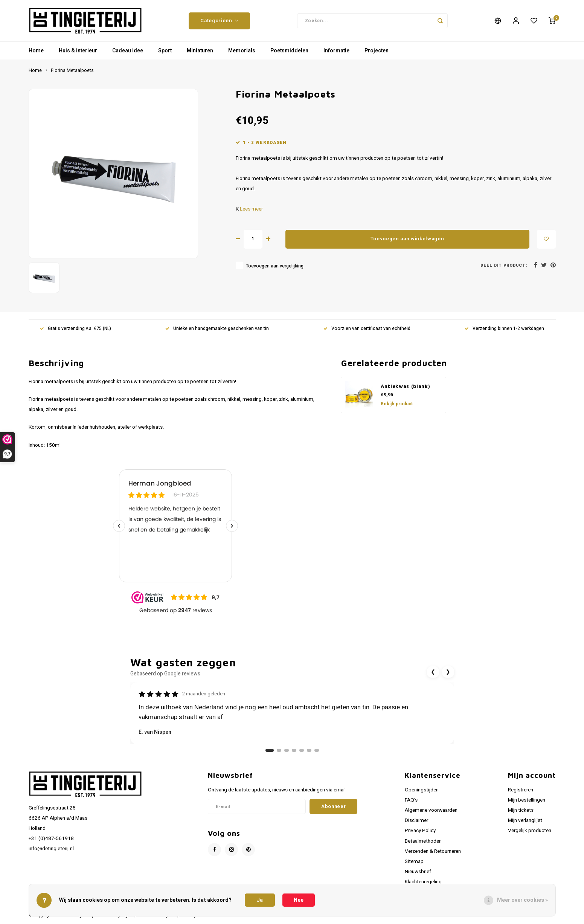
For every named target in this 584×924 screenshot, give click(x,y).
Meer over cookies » (522, 900)
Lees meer (251, 209)
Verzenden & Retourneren (433, 851)
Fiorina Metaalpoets (72, 70)
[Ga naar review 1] (270, 750)
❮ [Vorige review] (433, 672)
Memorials (242, 51)
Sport (165, 51)
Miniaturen (200, 51)
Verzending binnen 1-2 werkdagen (504, 329)
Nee (299, 900)
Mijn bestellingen (527, 800)
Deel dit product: (504, 265)
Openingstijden (422, 790)
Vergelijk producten (530, 831)
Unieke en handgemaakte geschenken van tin (217, 329)
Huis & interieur (78, 51)
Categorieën (219, 21)
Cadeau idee (128, 51)
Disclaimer (416, 820)
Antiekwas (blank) (405, 386)
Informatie (336, 51)
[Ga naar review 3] (287, 750)
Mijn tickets (521, 810)
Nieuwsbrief (418, 872)
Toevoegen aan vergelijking (275, 266)
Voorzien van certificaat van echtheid (367, 329)
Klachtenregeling (423, 882)
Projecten (377, 51)
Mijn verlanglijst (525, 820)
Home (36, 51)
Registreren (521, 790)
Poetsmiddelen (289, 51)
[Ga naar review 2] (279, 750)
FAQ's (411, 800)
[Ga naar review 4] (294, 750)
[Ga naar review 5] (302, 750)
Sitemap (414, 861)
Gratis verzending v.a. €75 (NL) (75, 329)
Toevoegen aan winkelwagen (407, 239)
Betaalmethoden (423, 841)
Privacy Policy (420, 831)
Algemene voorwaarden (431, 810)
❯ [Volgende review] (448, 672)
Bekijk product (397, 404)
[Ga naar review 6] (309, 750)
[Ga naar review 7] (317, 750)
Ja (260, 900)
